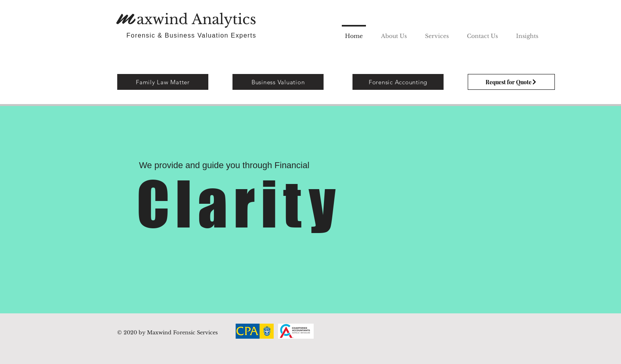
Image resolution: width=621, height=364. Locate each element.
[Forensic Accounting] (398, 82)
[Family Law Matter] (163, 82)
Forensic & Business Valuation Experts (192, 35)
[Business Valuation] (278, 82)
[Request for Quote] (511, 82)
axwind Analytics (198, 19)
